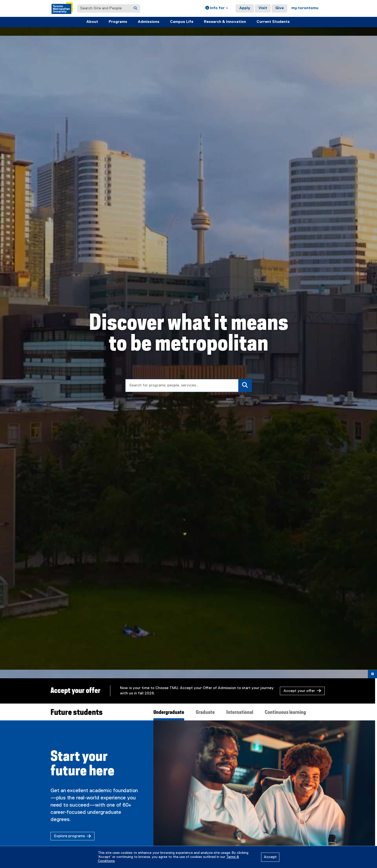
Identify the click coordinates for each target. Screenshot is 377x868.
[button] (217, 8)
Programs (118, 22)
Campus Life (182, 22)
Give (280, 8)
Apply (245, 8)
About (92, 22)
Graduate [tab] (205, 712)
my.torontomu (305, 8)
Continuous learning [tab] (285, 712)
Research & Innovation (225, 22)
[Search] (135, 8)
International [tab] (240, 712)
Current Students (273, 22)
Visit (263, 8)
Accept (270, 857)
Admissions (149, 22)
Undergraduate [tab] (169, 712)
